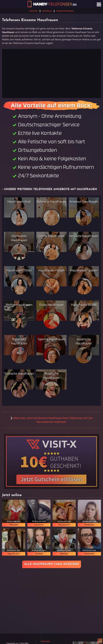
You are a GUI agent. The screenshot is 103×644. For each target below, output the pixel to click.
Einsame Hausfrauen (65, 11)
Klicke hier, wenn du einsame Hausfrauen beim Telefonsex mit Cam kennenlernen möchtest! (53, 420)
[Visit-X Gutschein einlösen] (51, 461)
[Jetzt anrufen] (51, 73)
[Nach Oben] (100, 641)
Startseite (34, 11)
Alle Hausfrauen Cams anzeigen (52, 564)
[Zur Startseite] (51, 4)
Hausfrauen (47, 11)
